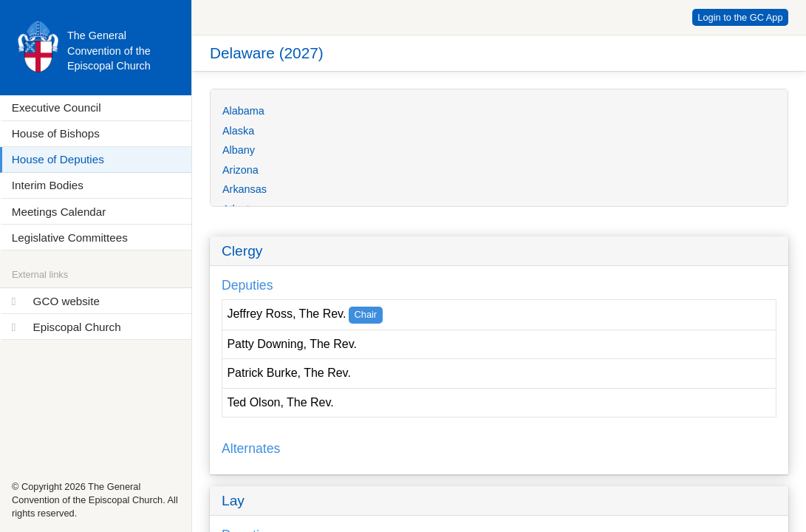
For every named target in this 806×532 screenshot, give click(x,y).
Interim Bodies (48, 185)
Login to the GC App (740, 17)
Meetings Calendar (59, 212)
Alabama (243, 111)
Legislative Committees (70, 238)
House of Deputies (58, 159)
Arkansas (245, 189)
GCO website (66, 301)
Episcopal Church (77, 327)
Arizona (240, 170)
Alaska (238, 131)
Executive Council (57, 108)
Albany (239, 150)
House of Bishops (56, 133)
